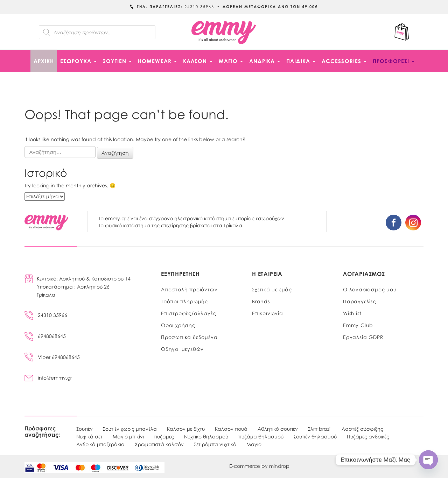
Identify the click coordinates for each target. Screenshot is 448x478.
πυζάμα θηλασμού (261, 436)
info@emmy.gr (48, 377)
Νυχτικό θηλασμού (206, 436)
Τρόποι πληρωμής (184, 301)
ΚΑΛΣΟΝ (198, 61)
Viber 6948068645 (52, 357)
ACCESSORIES (344, 61)
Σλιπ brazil (320, 429)
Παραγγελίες (360, 301)
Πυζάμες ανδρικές (368, 436)
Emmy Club (358, 325)
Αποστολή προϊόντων (189, 289)
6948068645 (45, 336)
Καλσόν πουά (231, 429)
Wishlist (352, 313)
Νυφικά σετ (89, 436)
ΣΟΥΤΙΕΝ (117, 61)
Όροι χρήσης (178, 325)
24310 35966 (46, 315)
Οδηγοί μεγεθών (182, 349)
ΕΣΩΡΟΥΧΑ (78, 61)
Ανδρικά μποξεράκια (100, 444)
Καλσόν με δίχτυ (186, 429)
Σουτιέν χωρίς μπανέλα (130, 429)
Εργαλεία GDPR (363, 337)
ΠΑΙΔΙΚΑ (301, 61)
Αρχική (44, 61)
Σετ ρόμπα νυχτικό (215, 444)
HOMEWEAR (157, 61)
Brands (261, 301)
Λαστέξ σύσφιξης (362, 429)
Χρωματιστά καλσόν (159, 444)
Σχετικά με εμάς (272, 289)
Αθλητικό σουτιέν (278, 429)
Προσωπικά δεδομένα (189, 337)
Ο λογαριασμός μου (370, 289)
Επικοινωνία (268, 313)
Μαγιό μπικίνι (128, 436)
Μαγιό (254, 444)
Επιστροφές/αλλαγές (188, 313)
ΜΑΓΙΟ (231, 61)
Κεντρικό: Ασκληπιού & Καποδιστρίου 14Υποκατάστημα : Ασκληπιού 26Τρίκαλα (84, 286)
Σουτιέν (85, 429)
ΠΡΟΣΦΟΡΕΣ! (394, 61)
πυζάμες (164, 436)
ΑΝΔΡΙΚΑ (265, 61)
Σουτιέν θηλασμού (315, 436)
